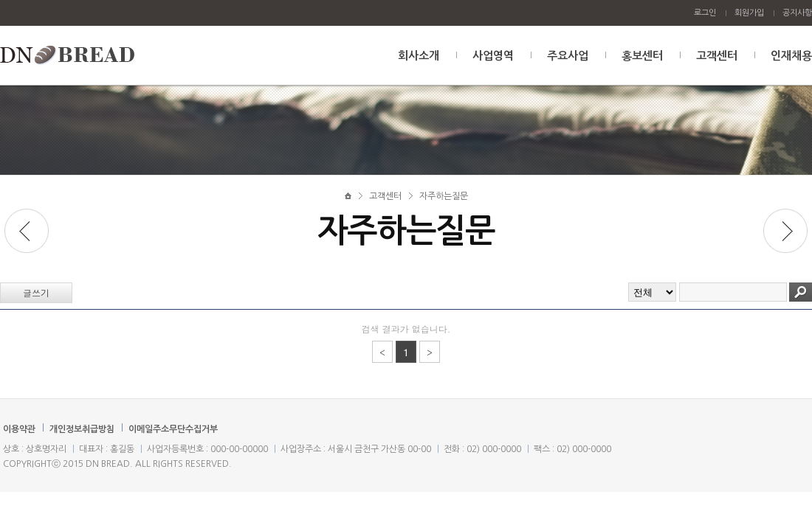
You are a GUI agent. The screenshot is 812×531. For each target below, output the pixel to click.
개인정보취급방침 (82, 429)
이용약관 (19, 429)
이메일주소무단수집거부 (173, 429)
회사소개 (419, 56)
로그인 (705, 13)
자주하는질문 (444, 196)
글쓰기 (36, 292)
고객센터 (717, 56)
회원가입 (749, 13)
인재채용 (791, 56)
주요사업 (568, 56)
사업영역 (493, 56)
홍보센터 (642, 56)
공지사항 (797, 13)
